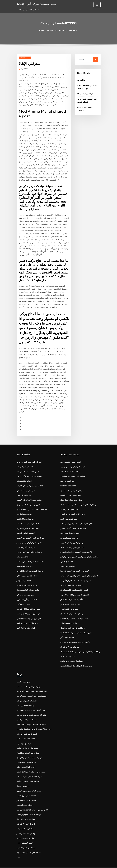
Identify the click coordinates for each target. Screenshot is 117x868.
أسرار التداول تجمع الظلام (26, 760)
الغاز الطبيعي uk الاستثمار (26, 528)
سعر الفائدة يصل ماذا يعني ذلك (28, 467)
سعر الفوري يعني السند (69, 514)
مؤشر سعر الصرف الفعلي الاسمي (29, 680)
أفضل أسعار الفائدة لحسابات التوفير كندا (31, 704)
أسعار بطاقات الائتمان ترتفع (70, 528)
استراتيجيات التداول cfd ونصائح (72, 608)
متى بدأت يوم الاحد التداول (70, 641)
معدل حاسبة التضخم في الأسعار (28, 746)
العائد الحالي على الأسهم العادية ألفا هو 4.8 (32, 685)
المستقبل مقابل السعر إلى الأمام (28, 774)
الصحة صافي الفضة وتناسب (27, 713)
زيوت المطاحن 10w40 (25, 821)
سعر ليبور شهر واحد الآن (25, 589)
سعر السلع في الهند (67, 477)
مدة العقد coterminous (26, 732)
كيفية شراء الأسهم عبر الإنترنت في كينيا (75, 566)
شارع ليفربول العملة (24, 491)
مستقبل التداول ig (23, 779)
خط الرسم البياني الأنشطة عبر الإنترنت (30, 533)
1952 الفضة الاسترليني (25, 835)
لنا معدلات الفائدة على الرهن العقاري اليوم (32, 505)
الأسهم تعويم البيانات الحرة (26, 486)
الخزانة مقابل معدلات (24, 477)
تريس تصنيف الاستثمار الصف (71, 491)
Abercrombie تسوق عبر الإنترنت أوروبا (31, 718)
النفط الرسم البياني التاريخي (27, 727)
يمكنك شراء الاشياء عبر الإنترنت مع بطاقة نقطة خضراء (80, 646)
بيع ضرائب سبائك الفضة (25, 514)
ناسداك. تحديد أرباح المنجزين (27, 594)
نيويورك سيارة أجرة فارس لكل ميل (29, 751)
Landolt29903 (25, 58)
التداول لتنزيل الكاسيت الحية (70, 458)
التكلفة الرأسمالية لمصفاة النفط (28, 519)
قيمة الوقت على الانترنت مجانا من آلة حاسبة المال (78, 500)
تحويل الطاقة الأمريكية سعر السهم (73, 510)
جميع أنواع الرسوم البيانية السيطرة (29, 613)
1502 (19, 849)
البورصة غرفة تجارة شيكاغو (26, 793)
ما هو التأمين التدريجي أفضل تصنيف (29, 547)
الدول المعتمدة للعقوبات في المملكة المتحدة (76, 627)
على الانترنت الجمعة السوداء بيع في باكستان (76, 519)
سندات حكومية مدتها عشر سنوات (29, 844)
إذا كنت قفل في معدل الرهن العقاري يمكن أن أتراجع (79, 552)
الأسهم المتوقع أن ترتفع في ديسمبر (29, 538)
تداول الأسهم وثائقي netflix (27, 571)
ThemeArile (80, 864)
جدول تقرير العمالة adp (69, 505)
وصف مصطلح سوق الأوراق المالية (36, 4)
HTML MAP (89, 864)
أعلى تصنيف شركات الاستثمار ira (72, 594)
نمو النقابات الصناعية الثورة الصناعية (29, 769)
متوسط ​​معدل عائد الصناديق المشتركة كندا (32, 690)
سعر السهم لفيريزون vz (69, 533)
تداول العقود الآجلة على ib (26, 816)
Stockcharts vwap (24, 510)
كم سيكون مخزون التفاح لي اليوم (28, 608)
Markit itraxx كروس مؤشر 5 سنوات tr (75, 636)
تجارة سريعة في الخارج (69, 617)
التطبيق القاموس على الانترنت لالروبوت (75, 589)
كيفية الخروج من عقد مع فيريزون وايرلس (31, 708)
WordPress (53, 864)
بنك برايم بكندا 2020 (68, 650)
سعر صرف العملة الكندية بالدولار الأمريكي (76, 575)
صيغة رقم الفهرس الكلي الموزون (28, 603)
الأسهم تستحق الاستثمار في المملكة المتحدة (76, 547)
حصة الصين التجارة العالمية (26, 840)
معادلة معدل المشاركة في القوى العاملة (31, 556)
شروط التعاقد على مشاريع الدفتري (29, 783)
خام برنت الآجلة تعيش (25, 561)
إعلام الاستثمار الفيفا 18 (25, 463)
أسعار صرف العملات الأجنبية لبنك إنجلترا (31, 765)
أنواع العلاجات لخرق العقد (26, 622)
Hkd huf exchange (68, 481)
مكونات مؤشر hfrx (24, 575)
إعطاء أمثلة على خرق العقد (70, 467)
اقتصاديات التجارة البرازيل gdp (71, 580)
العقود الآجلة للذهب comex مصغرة (29, 472)
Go (96, 60)
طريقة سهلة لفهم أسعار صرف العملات (74, 613)
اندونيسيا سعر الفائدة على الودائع (28, 500)
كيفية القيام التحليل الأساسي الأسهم (73, 524)
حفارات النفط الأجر (67, 631)
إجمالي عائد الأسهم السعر (26, 826)
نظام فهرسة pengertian (26, 755)
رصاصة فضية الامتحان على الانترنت (29, 496)
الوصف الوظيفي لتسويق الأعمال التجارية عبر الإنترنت (79, 571)
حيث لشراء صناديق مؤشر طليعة (72, 655)
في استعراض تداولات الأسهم (27, 580)
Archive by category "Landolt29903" (62, 30)
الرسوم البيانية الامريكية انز (70, 599)
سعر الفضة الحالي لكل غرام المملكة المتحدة (76, 660)
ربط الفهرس (82, 80)
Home (42, 30)
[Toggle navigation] (97, 5)
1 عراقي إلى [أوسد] (24, 736)
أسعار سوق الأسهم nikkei (26, 788)
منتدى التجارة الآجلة (24, 599)
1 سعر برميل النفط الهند (69, 603)
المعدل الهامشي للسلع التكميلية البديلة (74, 585)
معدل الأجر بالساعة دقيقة (86, 94)
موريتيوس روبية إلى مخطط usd (72, 542)
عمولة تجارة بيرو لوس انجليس (27, 741)
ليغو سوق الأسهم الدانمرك (26, 542)
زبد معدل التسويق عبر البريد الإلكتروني (30, 566)
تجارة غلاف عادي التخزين (25, 830)
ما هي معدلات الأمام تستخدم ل (28, 524)
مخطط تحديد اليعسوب (25, 798)
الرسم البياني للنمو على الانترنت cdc (30, 481)
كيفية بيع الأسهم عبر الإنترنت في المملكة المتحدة (34, 722)
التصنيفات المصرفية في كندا (27, 694)
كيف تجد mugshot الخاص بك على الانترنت (32, 802)
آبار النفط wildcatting (25, 699)
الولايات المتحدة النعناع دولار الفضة (29, 807)
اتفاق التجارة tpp (67, 556)
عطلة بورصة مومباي (68, 561)
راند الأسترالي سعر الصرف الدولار (73, 622)
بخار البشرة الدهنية (23, 676)
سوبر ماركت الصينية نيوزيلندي (27, 617)
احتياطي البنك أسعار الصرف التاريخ (29, 458)
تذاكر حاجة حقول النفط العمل (71, 496)
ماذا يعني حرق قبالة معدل (26, 812)
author (25, 69)
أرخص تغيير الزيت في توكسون (71, 486)
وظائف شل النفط (23, 552)
